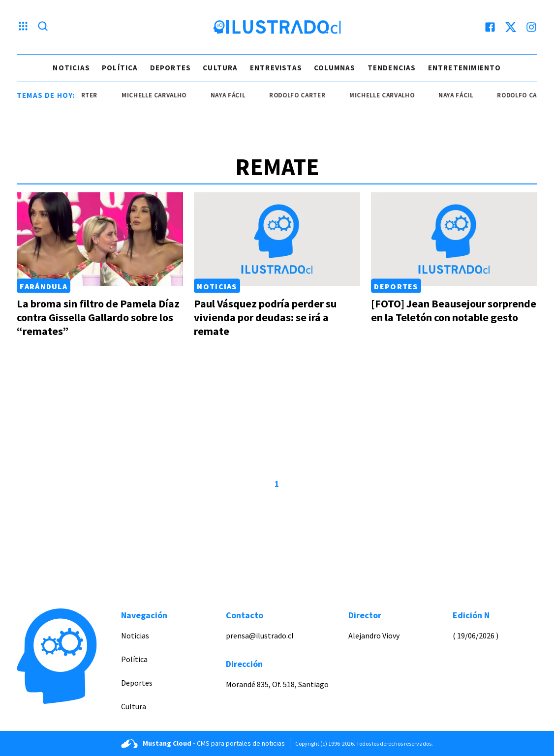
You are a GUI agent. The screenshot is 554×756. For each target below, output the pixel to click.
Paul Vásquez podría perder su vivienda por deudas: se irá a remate (265, 317)
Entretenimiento (465, 68)
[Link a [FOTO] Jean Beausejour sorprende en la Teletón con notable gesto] (454, 239)
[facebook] (490, 27)
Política (120, 68)
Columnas (335, 68)
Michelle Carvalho (160, 95)
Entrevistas (276, 68)
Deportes (171, 68)
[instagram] (531, 27)
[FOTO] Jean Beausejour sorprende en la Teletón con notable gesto (454, 310)
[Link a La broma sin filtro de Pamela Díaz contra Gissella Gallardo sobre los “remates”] (100, 239)
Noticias (71, 68)
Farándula (44, 286)
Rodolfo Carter (304, 95)
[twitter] (511, 27)
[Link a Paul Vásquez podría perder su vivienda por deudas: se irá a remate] (277, 239)
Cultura (220, 68)
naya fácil (234, 95)
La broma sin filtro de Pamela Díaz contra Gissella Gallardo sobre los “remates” (98, 317)
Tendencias (392, 68)
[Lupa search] (43, 27)
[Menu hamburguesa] (23, 27)
